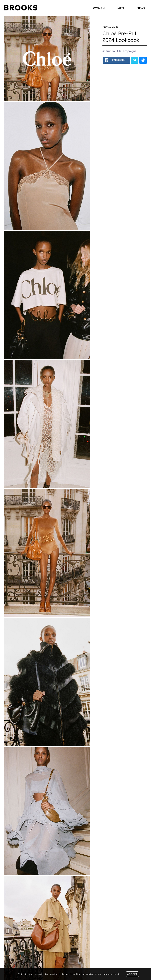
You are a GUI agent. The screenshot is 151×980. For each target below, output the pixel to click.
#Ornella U (110, 51)
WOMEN (99, 8)
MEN (121, 8)
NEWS (141, 8)
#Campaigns (127, 51)
